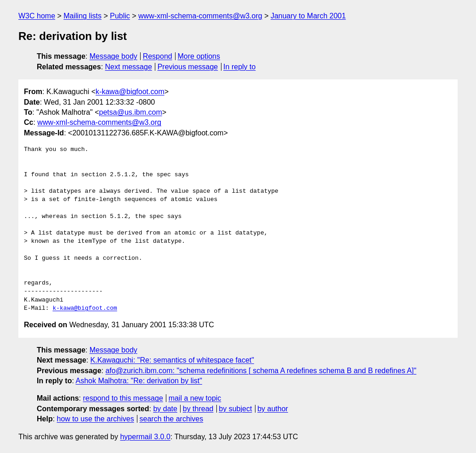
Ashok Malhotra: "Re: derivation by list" (139, 381)
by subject (235, 409)
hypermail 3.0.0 (145, 437)
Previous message (188, 67)
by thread (198, 409)
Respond (158, 56)
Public (120, 16)
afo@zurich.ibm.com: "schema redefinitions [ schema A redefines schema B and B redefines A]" (261, 371)
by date (165, 409)
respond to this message (123, 398)
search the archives (172, 419)
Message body (113, 56)
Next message (129, 67)
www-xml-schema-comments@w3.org (200, 16)
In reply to (239, 67)
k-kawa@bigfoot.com (130, 92)
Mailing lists (82, 16)
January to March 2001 (308, 16)
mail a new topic (195, 398)
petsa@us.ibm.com (131, 112)
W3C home (37, 16)
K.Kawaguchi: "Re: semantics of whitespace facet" (172, 360)
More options (199, 56)
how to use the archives (96, 419)
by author (273, 409)
